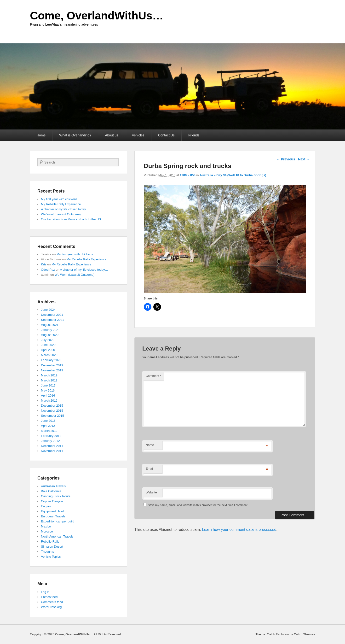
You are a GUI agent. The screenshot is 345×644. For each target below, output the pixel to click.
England (47, 506)
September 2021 (52, 320)
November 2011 (52, 451)
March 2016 (49, 401)
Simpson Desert (52, 547)
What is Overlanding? (75, 135)
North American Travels (57, 536)
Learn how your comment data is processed (239, 530)
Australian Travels (53, 486)
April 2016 (48, 395)
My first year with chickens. (60, 199)
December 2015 (52, 406)
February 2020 (51, 360)
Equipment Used (52, 511)
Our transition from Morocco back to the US (71, 219)
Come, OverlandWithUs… (97, 16)
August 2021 (50, 325)
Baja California (51, 491)
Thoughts (47, 552)
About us (112, 135)
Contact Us (166, 135)
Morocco (47, 531)
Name (150, 445)
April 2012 (48, 426)
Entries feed (49, 597)
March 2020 (49, 355)
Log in (45, 592)
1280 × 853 (187, 175)
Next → (304, 159)
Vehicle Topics (51, 557)
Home (41, 135)
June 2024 (48, 310)
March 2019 (49, 375)
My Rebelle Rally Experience (61, 204)
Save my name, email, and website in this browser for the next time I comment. (198, 505)
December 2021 (52, 315)
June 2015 (48, 421)
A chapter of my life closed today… (65, 209)
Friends (194, 135)
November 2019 (52, 370)
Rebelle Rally (50, 542)
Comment (153, 376)
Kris (44, 264)
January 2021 (50, 330)
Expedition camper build (58, 521)
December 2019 (52, 365)
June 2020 (48, 345)
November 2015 (52, 411)
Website (151, 492)
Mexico (46, 526)
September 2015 (52, 416)
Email (150, 469)
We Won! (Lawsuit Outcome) (61, 214)
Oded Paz (48, 270)
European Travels (53, 516)
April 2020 (48, 350)
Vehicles (138, 135)
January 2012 (50, 441)
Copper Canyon (52, 501)
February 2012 (51, 436)
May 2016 (48, 390)
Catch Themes (304, 634)
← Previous (286, 159)
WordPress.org (51, 607)
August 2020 (50, 335)
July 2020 (48, 340)
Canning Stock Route (56, 496)
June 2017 (48, 385)
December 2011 (52, 446)
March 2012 (49, 431)
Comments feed (52, 602)
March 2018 (49, 380)
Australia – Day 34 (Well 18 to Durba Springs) (233, 175)
